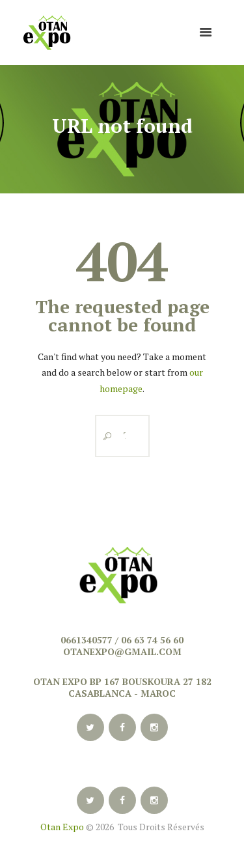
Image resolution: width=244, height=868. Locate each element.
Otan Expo (62, 827)
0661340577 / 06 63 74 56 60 (122, 640)
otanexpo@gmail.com (122, 651)
